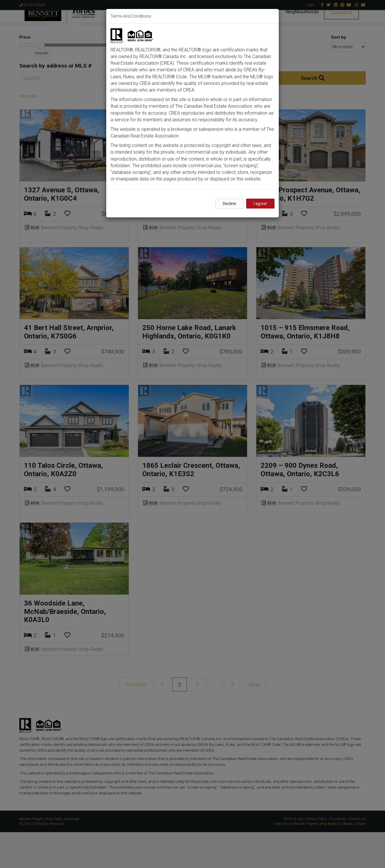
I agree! (260, 204)
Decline (229, 204)
